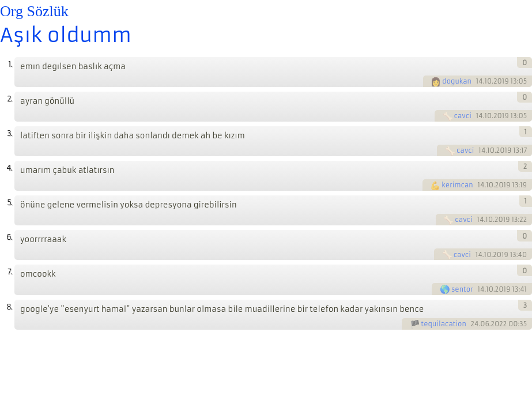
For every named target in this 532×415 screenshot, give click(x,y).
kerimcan (457, 185)
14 (480, 81)
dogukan (457, 81)
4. (9, 168)
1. (10, 64)
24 (475, 324)
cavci (463, 116)
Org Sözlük (34, 11)
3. (10, 133)
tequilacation (444, 324)
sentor (462, 289)
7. (10, 272)
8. (9, 307)
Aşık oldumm (66, 35)
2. (10, 99)
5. (10, 203)
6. (9, 237)
